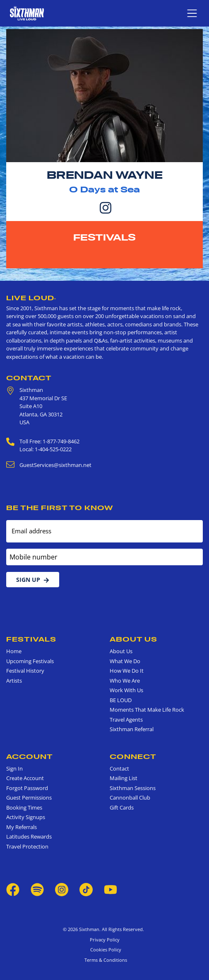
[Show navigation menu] (192, 13)
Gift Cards (122, 807)
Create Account (25, 778)
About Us (133, 639)
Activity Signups (26, 817)
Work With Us (126, 690)
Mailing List (124, 778)
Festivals (104, 237)
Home (14, 651)
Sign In (14, 768)
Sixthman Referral (132, 729)
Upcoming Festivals (30, 661)
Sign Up (33, 580)
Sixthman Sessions (133, 788)
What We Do (125, 661)
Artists (14, 681)
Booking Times (24, 807)
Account (30, 756)
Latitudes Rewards (29, 837)
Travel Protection (27, 846)
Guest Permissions (29, 798)
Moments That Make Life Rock (147, 710)
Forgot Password (27, 788)
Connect (133, 756)
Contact (29, 378)
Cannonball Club (130, 798)
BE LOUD (121, 700)
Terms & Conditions (104, 960)
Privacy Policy (105, 940)
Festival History (25, 671)
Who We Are (125, 681)
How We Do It (127, 671)
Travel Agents (126, 720)
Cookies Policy (104, 950)
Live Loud (31, 298)
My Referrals (22, 827)
